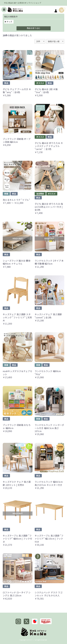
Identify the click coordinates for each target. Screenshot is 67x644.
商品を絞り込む (34, 28)
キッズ (9, 22)
